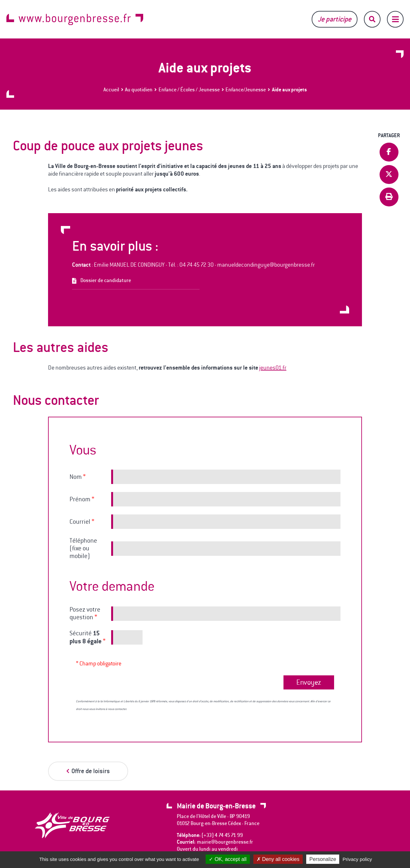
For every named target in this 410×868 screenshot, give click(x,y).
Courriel (82, 522)
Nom (78, 477)
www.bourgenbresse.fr (75, 19)
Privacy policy (357, 859)
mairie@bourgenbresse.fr (225, 842)
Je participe (335, 19)
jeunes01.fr (273, 368)
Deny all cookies (278, 859)
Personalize (323, 859)
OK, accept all (228, 859)
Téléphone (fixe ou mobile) (83, 548)
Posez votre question (85, 613)
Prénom (82, 499)
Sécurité (87, 637)
